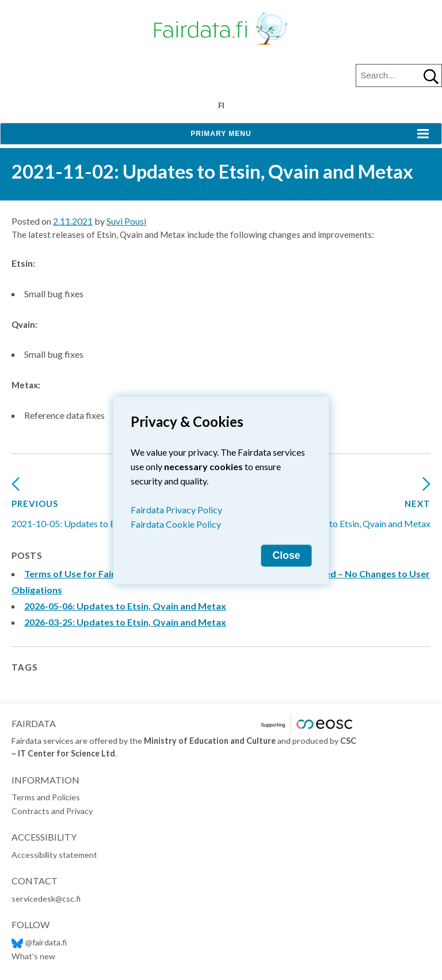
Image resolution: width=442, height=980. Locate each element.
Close (287, 555)
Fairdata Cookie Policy (176, 523)
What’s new (33, 956)
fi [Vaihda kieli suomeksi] (221, 105)
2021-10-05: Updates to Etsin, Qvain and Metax (106, 507)
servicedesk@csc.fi (46, 898)
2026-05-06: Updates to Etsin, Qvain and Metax (125, 606)
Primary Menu (221, 134)
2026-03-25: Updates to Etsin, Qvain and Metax (125, 622)
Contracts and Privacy (52, 811)
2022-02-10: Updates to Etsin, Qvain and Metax (336, 507)
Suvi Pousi (126, 221)
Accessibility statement (54, 855)
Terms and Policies (46, 797)
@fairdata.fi (39, 942)
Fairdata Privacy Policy (176, 509)
